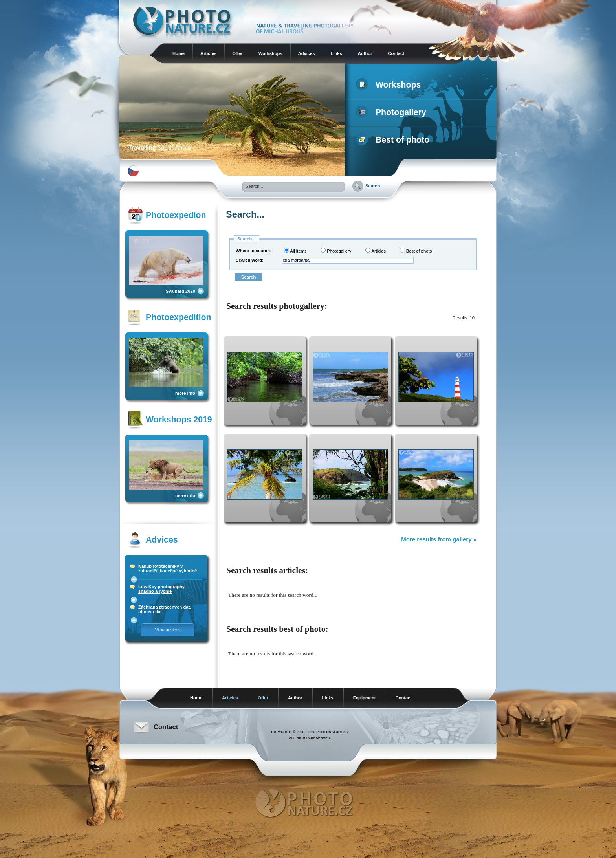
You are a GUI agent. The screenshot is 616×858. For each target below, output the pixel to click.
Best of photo (394, 140)
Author (365, 53)
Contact (396, 53)
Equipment (365, 698)
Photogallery (393, 112)
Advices (307, 53)
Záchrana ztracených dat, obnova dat (165, 609)
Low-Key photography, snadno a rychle (162, 589)
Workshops (270, 53)
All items (295, 250)
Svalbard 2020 (181, 291)
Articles (208, 53)
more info (185, 393)
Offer (237, 53)
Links (336, 53)
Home (179, 53)
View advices (168, 630)
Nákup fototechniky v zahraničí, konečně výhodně (168, 568)
